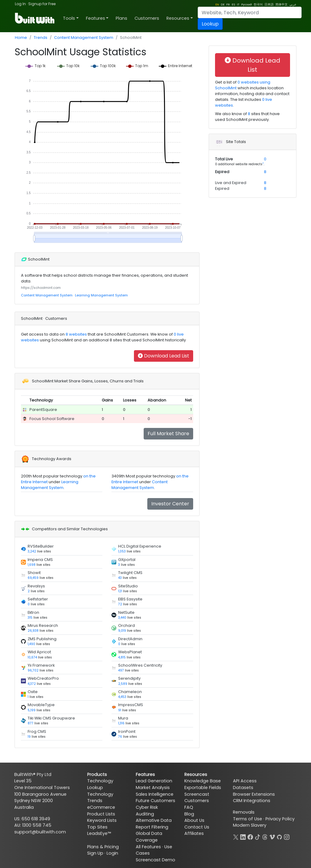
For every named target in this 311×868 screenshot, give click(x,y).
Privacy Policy (280, 819)
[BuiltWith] (35, 18)
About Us (194, 820)
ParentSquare (43, 410)
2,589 (123, 684)
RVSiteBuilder (41, 546)
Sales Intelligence (155, 794)
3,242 (32, 551)
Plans (121, 18)
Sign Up (95, 853)
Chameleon (130, 692)
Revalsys (36, 586)
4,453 (122, 697)
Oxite (33, 692)
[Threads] (265, 836)
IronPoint (127, 731)
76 (120, 737)
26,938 (33, 631)
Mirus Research (43, 625)
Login (112, 853)
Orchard (126, 625)
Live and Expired (231, 183)
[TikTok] (258, 836)
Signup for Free (42, 4)
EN (217, 4)
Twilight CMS (130, 573)
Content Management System (84, 38)
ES (233, 4)
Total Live (224, 159)
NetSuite (126, 612)
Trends (41, 38)
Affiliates (194, 833)
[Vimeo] (272, 836)
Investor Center (170, 504)
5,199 (32, 710)
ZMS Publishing (42, 639)
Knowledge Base (203, 781)
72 (120, 604)
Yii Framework (41, 665)
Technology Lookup (100, 784)
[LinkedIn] (243, 836)
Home (21, 38)
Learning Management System (101, 295)
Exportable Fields (203, 788)
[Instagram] (287, 836)
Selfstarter (38, 599)
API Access (245, 781)
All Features (148, 847)
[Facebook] (250, 836)
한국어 (258, 4)
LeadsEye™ (99, 833)
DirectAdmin (130, 639)
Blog (189, 814)
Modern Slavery (250, 825)
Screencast (197, 794)
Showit (34, 573)
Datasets (243, 788)
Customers (147, 18)
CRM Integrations (252, 801)
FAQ (189, 807)
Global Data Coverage (149, 837)
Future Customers (155, 801)
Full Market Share (168, 434)
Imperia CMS (40, 560)
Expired (222, 172)
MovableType (41, 705)
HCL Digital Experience (140, 546)
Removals (244, 812)
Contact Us (197, 827)
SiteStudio (128, 586)
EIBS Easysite (130, 599)
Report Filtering (152, 827)
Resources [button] (178, 18)
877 (31, 723)
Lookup (210, 24)
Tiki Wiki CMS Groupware (51, 718)
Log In (20, 4)
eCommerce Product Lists (101, 811)
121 (120, 591)
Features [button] (96, 18)
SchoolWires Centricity (140, 665)
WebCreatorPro (43, 678)
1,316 (121, 723)
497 (121, 670)
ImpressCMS (131, 705)
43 (120, 578)
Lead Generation (154, 781)
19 (29, 737)
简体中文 (282, 4)
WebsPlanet (130, 652)
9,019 (122, 631)
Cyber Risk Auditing (147, 811)
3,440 (122, 618)
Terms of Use (248, 819)
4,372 (32, 684)
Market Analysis (153, 788)
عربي (293, 4)
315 (30, 618)
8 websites (76, 334)
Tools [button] (69, 18)
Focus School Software (52, 419)
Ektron (33, 612)
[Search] (250, 12)
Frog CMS (37, 731)
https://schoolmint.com (41, 288)
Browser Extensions (254, 794)
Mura (123, 718)
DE (223, 4)
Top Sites (97, 827)
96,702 (33, 670)
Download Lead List (164, 356)
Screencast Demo (155, 860)
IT (238, 4)
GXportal (127, 560)
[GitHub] (279, 836)
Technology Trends (100, 798)
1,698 (32, 565)
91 (120, 710)
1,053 (122, 551)
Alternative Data (154, 820)
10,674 (32, 657)
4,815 (122, 657)
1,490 (31, 644)
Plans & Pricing (103, 847)
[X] (236, 836)
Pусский (246, 4)
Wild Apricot (39, 652)
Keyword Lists (102, 820)
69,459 (33, 578)
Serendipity (129, 678)
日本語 (269, 4)
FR (228, 4)
